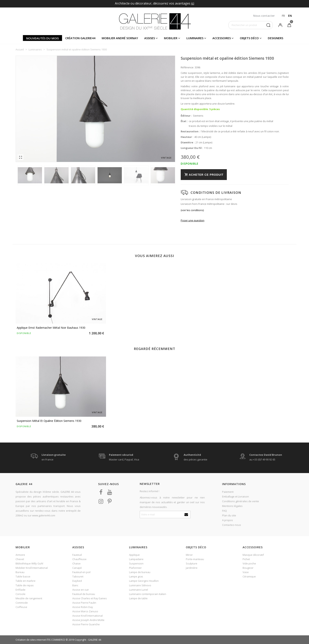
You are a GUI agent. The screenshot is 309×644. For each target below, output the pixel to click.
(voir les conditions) (192, 210)
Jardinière (192, 568)
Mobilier (171, 38)
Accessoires (222, 38)
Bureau (20, 572)
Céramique (249, 576)
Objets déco (249, 38)
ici (193, 3)
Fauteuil (77, 555)
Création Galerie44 (80, 38)
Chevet (20, 559)
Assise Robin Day (83, 607)
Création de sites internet (31, 640)
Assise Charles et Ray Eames (90, 598)
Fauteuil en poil (81, 572)
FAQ (224, 511)
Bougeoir (248, 568)
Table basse (23, 576)
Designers (275, 38)
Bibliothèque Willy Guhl (29, 563)
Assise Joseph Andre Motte (88, 620)
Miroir (189, 555)
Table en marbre (26, 581)
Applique (134, 555)
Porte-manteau (195, 559)
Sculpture (192, 563)
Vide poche (249, 563)
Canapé (77, 568)
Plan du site (229, 515)
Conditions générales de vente (241, 501)
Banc (75, 585)
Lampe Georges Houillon (144, 581)
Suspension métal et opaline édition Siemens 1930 (49, 421)
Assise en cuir (81, 590)
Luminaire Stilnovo (140, 585)
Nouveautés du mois (42, 38)
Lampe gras (136, 576)
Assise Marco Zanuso (85, 611)
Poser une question (193, 220)
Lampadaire (136, 559)
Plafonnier (135, 568)
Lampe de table (138, 598)
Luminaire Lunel (139, 590)
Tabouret (78, 576)
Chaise (76, 563)
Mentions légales (232, 506)
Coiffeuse (21, 607)
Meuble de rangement (29, 598)
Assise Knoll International (87, 616)
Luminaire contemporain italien (148, 594)
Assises (150, 38)
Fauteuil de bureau (84, 594)
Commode (22, 603)
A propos (228, 520)
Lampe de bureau (140, 572)
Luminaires (195, 38)
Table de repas (25, 585)
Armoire (20, 555)
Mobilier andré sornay (120, 38)
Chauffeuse (79, 559)
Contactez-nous (232, 525)
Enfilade (20, 590)
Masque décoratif (253, 555)
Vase (246, 572)
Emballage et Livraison (235, 496)
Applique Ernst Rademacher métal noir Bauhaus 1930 (51, 328)
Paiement (228, 492)
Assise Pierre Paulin (84, 603)
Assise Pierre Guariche (86, 624)
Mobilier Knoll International (32, 568)
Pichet (246, 559)
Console (20, 594)
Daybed (77, 581)
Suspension (136, 563)
